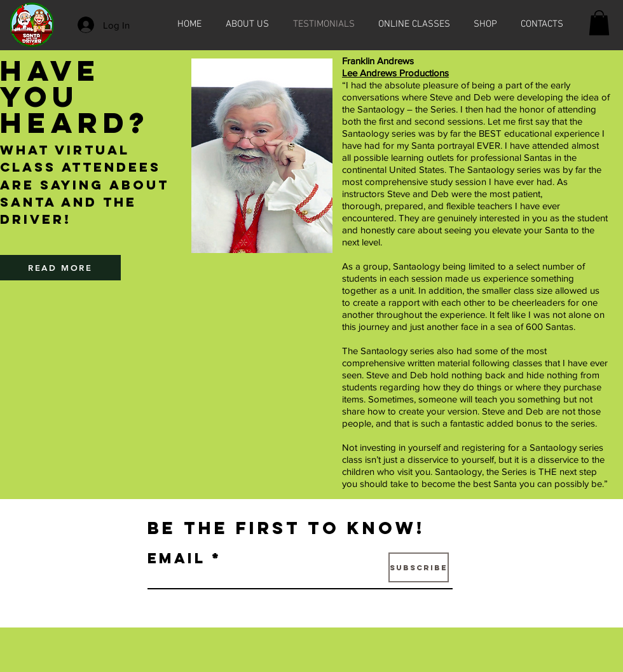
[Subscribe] (419, 567)
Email (176, 558)
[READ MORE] (60, 268)
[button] (599, 23)
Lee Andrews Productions (395, 73)
